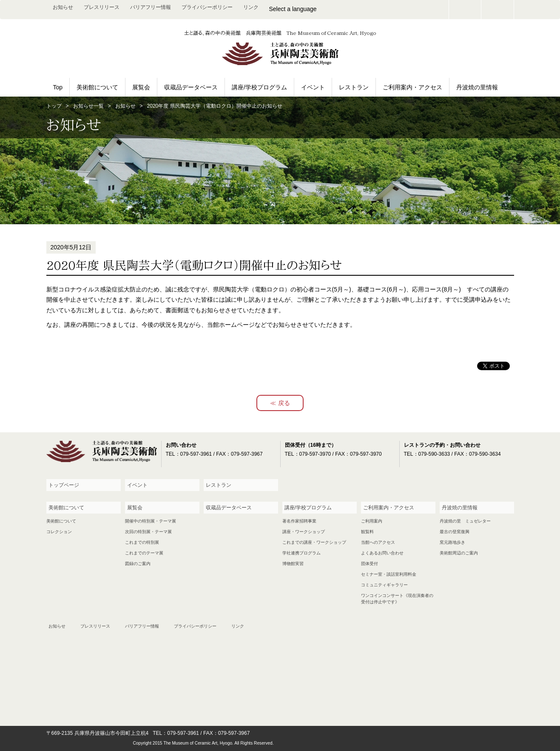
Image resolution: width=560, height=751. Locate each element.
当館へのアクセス (378, 542)
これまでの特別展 (142, 542)
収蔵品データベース (191, 87)
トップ (54, 106)
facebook (497, 10)
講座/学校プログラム (259, 87)
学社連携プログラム (301, 553)
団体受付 (370, 564)
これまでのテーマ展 (144, 553)
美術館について (97, 87)
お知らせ (63, 7)
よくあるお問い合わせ (382, 553)
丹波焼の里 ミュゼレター (465, 521)
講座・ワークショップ (304, 532)
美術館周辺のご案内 (459, 553)
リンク (251, 7)
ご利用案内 (372, 521)
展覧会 (141, 87)
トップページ (64, 485)
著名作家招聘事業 (299, 521)
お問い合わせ (465, 10)
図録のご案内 (138, 564)
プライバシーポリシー (207, 7)
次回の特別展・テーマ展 (148, 532)
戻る (284, 403)
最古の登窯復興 (455, 532)
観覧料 (367, 532)
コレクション (59, 532)
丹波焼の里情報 (477, 87)
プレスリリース (102, 7)
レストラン (354, 87)
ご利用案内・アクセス (412, 87)
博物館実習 (293, 564)
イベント (313, 87)
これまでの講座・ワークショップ (314, 542)
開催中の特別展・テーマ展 (151, 521)
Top (58, 87)
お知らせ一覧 (88, 106)
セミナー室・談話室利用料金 (389, 574)
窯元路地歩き (452, 542)
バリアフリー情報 (151, 7)
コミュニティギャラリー (384, 585)
